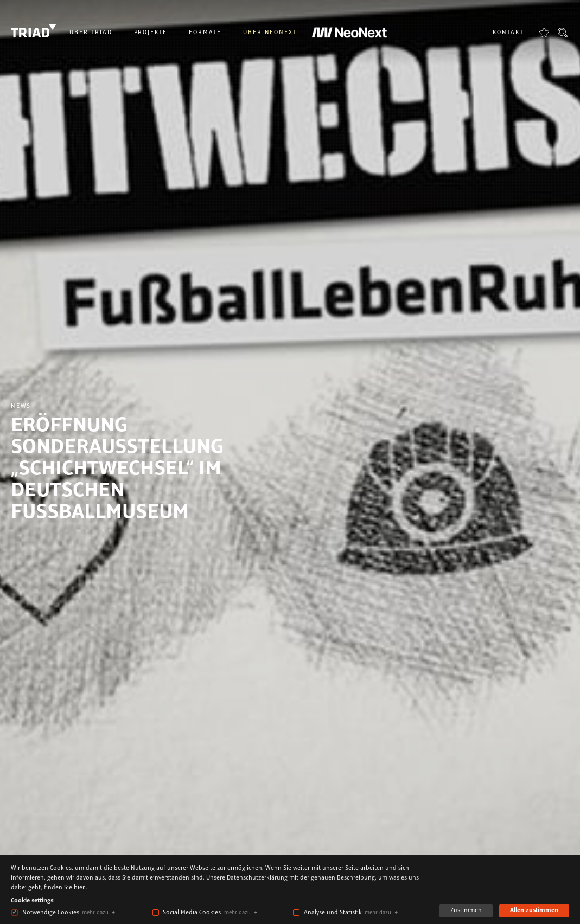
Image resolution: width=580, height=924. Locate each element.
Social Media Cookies (192, 913)
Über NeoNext (270, 33)
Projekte (151, 33)
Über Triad (91, 33)
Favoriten (544, 32)
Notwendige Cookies (51, 913)
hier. (80, 888)
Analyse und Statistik (333, 913)
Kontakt (508, 33)
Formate (205, 33)
